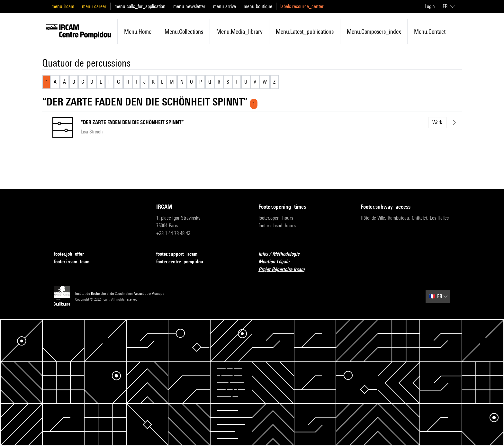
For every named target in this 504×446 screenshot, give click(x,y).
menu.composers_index (374, 32)
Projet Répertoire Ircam (285, 270)
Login (430, 6)
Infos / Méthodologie (283, 254)
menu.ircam (63, 6)
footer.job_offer (73, 254)
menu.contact (430, 32)
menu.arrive (225, 6)
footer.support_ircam (181, 254)
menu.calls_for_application (140, 6)
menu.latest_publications (305, 32)
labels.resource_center (302, 6)
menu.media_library (239, 32)
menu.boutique (258, 6)
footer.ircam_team (76, 262)
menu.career (94, 6)
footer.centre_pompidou (184, 262)
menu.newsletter (189, 6)
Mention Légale (278, 262)
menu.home (138, 32)
